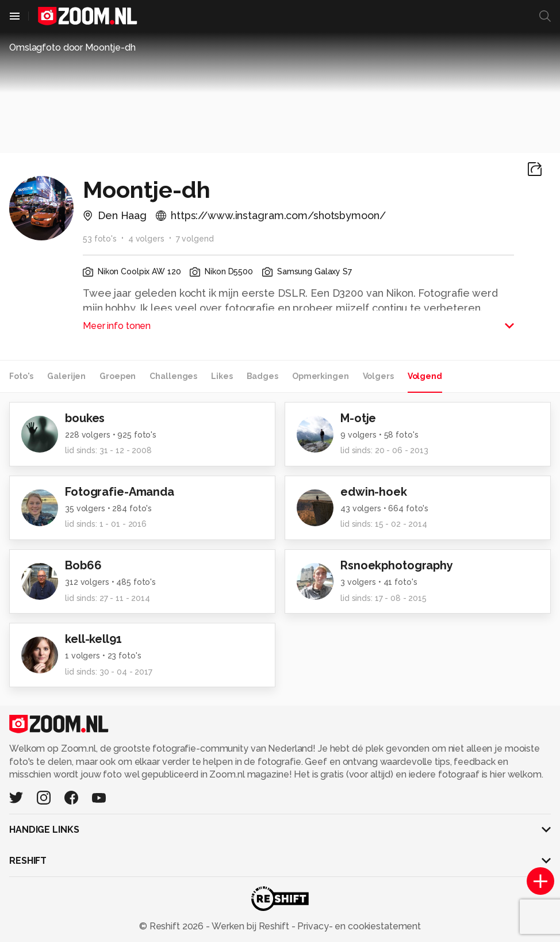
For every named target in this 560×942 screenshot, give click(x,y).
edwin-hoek (374, 492)
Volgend (425, 376)
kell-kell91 (93, 639)
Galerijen (66, 376)
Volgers (378, 376)
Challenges (173, 376)
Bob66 (83, 565)
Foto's (21, 376)
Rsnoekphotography (397, 565)
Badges (262, 376)
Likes (222, 376)
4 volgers (146, 239)
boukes (85, 418)
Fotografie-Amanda (120, 492)
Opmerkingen (321, 376)
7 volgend (195, 239)
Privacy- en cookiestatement (358, 926)
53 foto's (100, 239)
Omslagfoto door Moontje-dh (72, 47)
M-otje (358, 418)
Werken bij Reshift (251, 926)
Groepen (118, 376)
